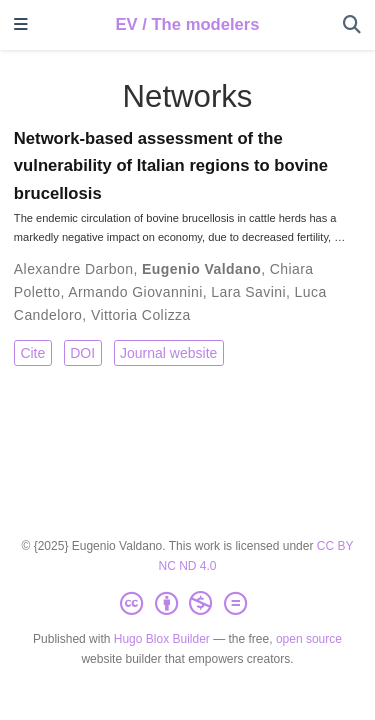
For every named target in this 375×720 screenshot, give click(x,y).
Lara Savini (248, 292)
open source (309, 639)
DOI (82, 353)
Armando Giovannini (135, 292)
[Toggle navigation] (21, 25)
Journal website (168, 353)
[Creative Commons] (187, 604)
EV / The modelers (187, 24)
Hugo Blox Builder (162, 639)
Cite (32, 353)
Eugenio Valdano (201, 269)
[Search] (352, 25)
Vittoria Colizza (141, 315)
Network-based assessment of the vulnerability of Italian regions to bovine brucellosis (171, 166)
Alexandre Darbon (74, 269)
